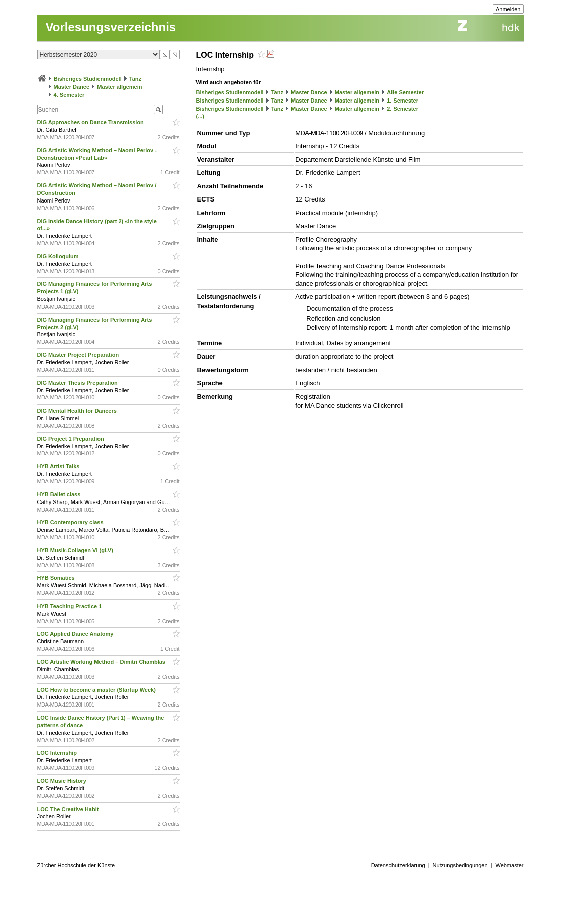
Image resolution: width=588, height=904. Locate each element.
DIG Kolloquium (59, 256)
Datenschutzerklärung (398, 865)
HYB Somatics (57, 578)
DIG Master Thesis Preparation (78, 383)
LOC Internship (58, 753)
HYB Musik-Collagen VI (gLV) (76, 550)
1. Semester (403, 101)
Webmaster (509, 865)
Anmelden (508, 9)
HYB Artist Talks (59, 466)
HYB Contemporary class (71, 522)
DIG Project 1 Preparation (71, 439)
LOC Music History (63, 781)
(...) (200, 116)
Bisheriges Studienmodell (88, 79)
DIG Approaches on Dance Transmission (91, 122)
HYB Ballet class (60, 494)
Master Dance (72, 87)
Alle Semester (405, 92)
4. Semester (69, 95)
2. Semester (403, 109)
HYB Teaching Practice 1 (70, 606)
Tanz (135, 79)
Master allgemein (119, 87)
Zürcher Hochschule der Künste (76, 865)
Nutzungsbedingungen (460, 865)
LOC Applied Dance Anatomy (76, 634)
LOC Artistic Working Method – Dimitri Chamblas (102, 662)
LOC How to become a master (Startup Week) (97, 690)
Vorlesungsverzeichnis (111, 27)
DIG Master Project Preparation (79, 355)
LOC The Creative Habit (69, 809)
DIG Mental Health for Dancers (78, 411)
